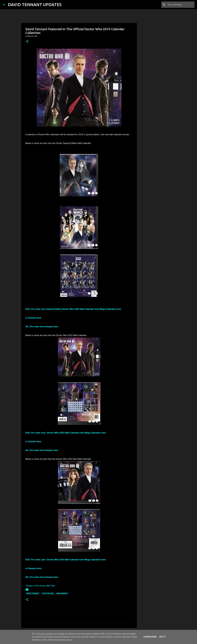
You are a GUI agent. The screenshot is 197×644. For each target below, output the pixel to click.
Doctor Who (48, 593)
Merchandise (62, 593)
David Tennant (33, 593)
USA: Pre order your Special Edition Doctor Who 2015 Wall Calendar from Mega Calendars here (73, 309)
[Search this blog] (181, 5)
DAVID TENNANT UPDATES (35, 5)
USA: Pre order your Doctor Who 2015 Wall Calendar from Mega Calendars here (66, 433)
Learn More (150, 637)
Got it (162, 637)
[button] (27, 42)
